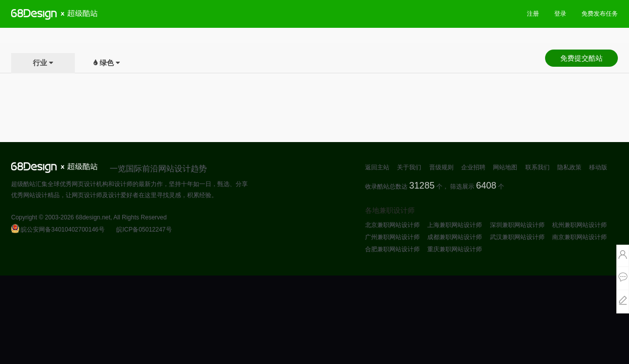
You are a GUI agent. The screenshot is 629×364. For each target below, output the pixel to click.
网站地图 (505, 167)
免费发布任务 (600, 14)
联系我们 (537, 167)
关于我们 (409, 167)
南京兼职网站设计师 (579, 237)
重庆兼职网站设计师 (455, 249)
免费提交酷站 (581, 58)
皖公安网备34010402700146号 (58, 230)
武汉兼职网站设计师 (517, 237)
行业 (40, 63)
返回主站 (377, 167)
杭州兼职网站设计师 (579, 225)
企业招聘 (473, 167)
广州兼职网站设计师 (392, 237)
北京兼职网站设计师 (392, 225)
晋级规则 (441, 167)
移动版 (598, 167)
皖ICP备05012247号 (144, 230)
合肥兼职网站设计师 (392, 249)
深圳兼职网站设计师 (517, 225)
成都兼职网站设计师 (455, 237)
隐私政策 (569, 167)
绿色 (107, 63)
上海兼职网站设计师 (455, 225)
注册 (533, 14)
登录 (560, 14)
